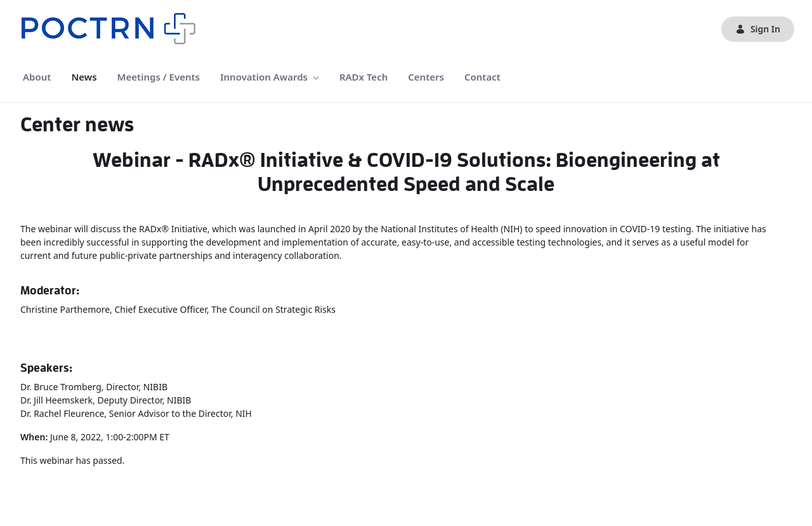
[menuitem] (37, 77)
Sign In (758, 29)
